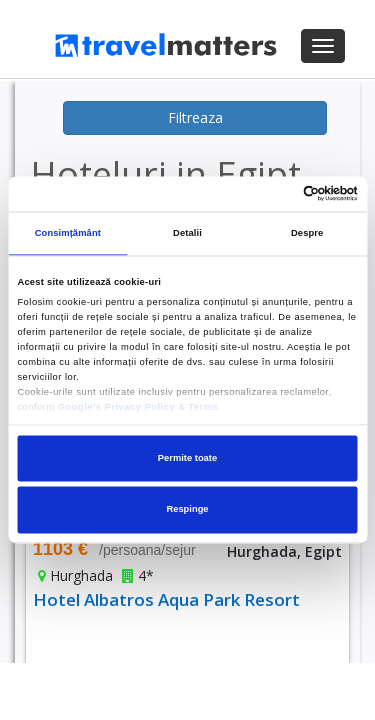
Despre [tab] (307, 234)
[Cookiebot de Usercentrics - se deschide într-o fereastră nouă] (271, 194)
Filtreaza (195, 117)
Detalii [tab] (187, 234)
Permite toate (187, 458)
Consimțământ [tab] (68, 234)
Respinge (187, 510)
